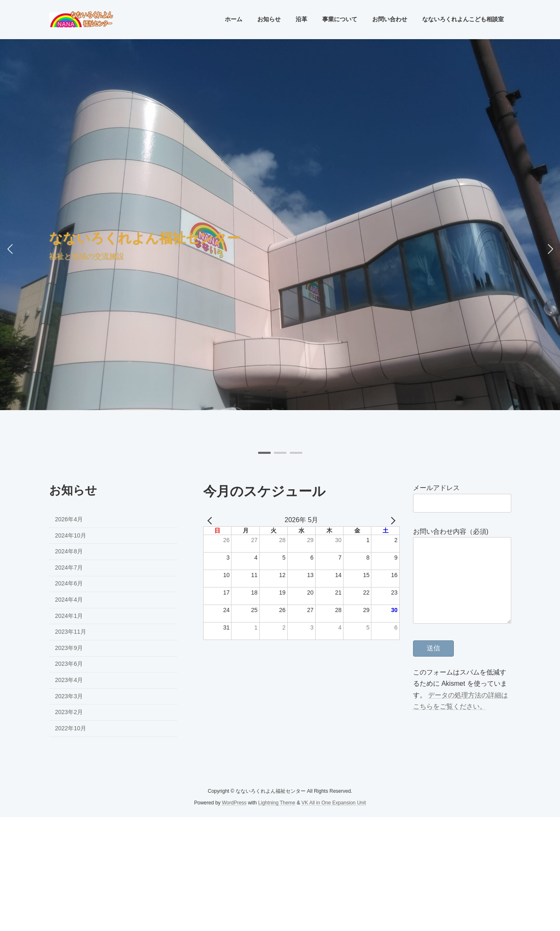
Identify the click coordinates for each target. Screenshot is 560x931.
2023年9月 (69, 648)
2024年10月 (71, 535)
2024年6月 (69, 584)
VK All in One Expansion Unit (334, 803)
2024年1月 (69, 616)
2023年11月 (71, 632)
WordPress (234, 803)
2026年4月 (69, 519)
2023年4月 (69, 680)
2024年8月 (69, 552)
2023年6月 (69, 664)
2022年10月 (71, 728)
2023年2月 (69, 712)
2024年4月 (69, 600)
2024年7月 (69, 568)
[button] (264, 453)
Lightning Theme (277, 803)
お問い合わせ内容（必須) (451, 531)
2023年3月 (69, 696)
